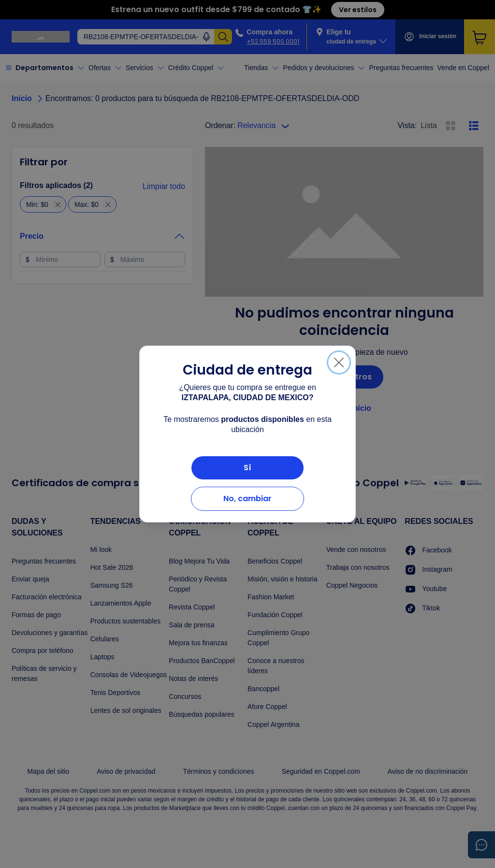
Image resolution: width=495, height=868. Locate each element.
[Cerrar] (339, 362)
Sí (247, 468)
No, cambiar (247, 499)
